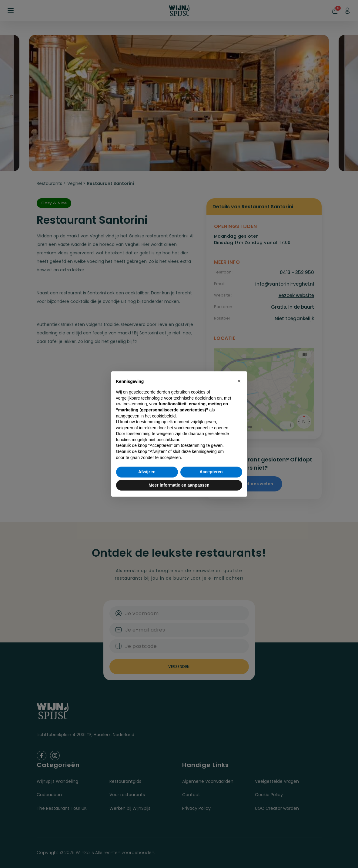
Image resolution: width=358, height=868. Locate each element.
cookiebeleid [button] (164, 416)
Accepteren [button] (211, 472)
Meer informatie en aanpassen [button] (179, 485)
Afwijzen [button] (147, 472)
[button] (239, 381)
